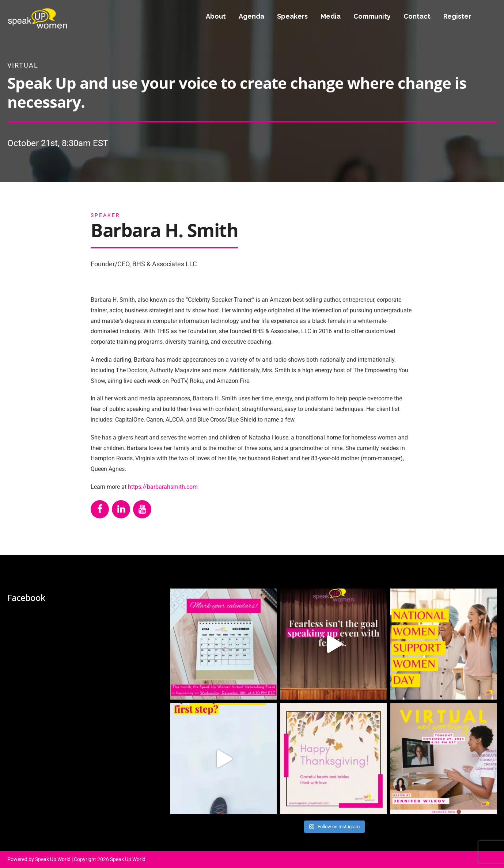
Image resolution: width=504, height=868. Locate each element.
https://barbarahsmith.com (163, 487)
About (216, 16)
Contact (417, 16)
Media (331, 16)
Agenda (251, 16)
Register (457, 16)
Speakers (292, 16)
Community (372, 16)
